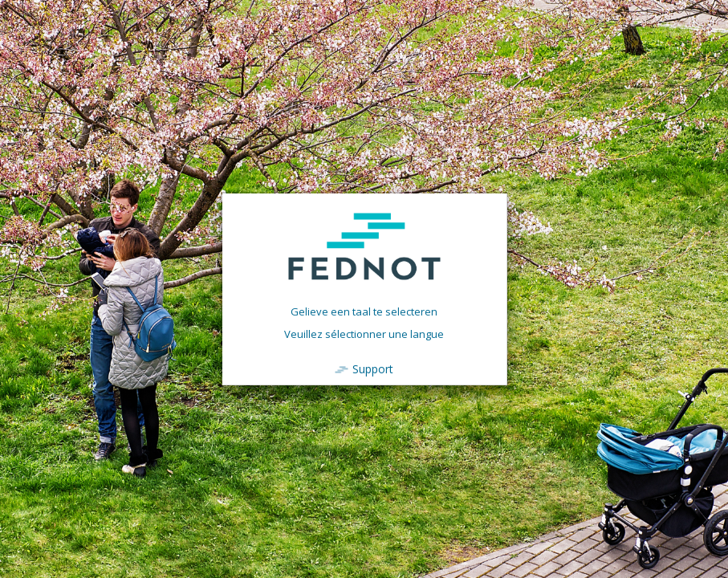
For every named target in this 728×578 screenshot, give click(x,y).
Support (373, 369)
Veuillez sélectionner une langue (364, 334)
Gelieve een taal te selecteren (364, 311)
